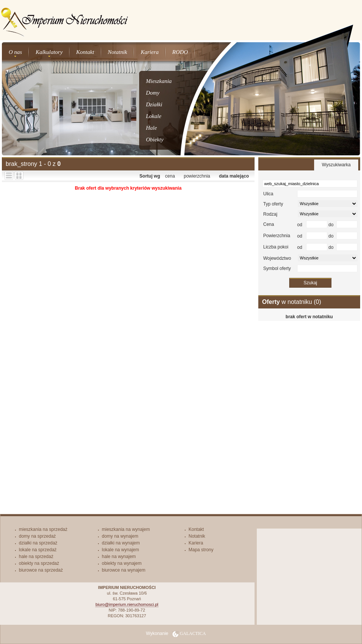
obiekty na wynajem (122, 563)
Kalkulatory (49, 52)
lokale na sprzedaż (38, 550)
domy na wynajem (120, 536)
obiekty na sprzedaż (39, 563)
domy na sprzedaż (37, 536)
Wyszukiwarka (336, 165)
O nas (15, 52)
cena (170, 176)
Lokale (154, 116)
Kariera (150, 52)
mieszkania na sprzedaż (43, 529)
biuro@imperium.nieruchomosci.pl (127, 604)
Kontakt (85, 52)
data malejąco (234, 176)
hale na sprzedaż (36, 557)
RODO (180, 52)
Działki (154, 104)
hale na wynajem (119, 557)
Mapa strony (201, 550)
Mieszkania (159, 81)
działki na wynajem (121, 543)
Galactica (193, 633)
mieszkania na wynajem (126, 529)
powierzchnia (197, 176)
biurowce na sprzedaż (41, 570)
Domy (153, 93)
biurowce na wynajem (123, 570)
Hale (151, 128)
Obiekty (155, 140)
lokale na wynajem (120, 550)
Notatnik (118, 52)
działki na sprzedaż (38, 543)
